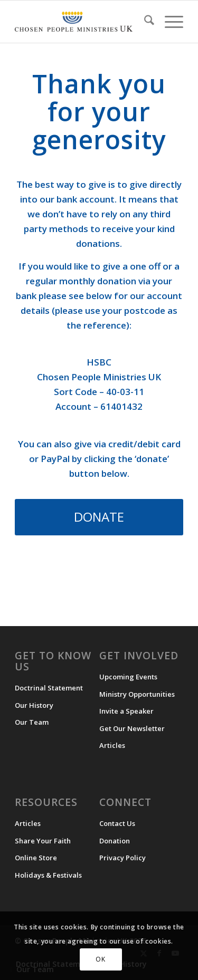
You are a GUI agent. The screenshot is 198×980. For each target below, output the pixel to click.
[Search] (144, 22)
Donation (115, 841)
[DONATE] (99, 517)
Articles (112, 745)
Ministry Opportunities (137, 694)
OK (100, 959)
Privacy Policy (122, 858)
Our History (34, 705)
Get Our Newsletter (132, 728)
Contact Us (117, 823)
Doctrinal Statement (49, 688)
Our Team (32, 722)
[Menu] (169, 22)
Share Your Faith (43, 841)
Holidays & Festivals (48, 875)
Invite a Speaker (126, 711)
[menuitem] (144, 22)
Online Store (36, 858)
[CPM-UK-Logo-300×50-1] (74, 22)
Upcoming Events (128, 677)
